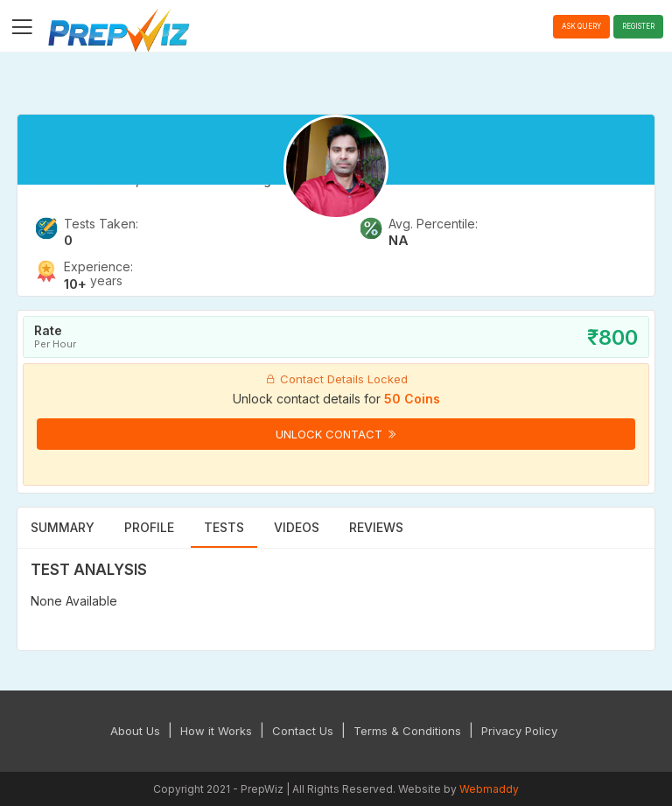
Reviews (376, 527)
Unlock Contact (336, 434)
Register (638, 26)
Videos (297, 527)
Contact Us (303, 731)
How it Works (216, 731)
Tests (224, 527)
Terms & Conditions (407, 731)
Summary (63, 527)
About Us (135, 731)
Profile (149, 527)
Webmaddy (489, 789)
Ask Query (581, 26)
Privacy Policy (519, 731)
